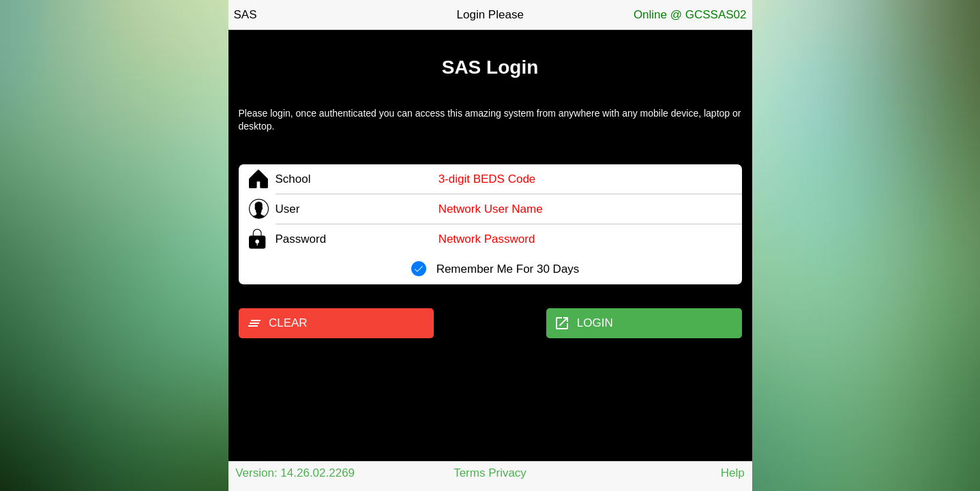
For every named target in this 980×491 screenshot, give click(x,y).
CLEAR (277, 323)
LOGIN (583, 323)
